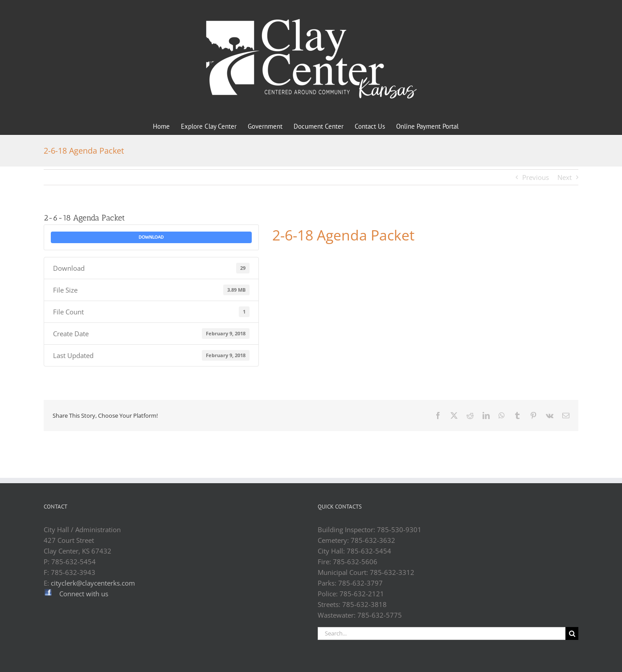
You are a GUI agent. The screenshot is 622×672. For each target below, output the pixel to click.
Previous (536, 177)
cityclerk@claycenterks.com (93, 583)
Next (565, 177)
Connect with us (84, 594)
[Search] (572, 633)
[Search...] (442, 633)
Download (151, 237)
